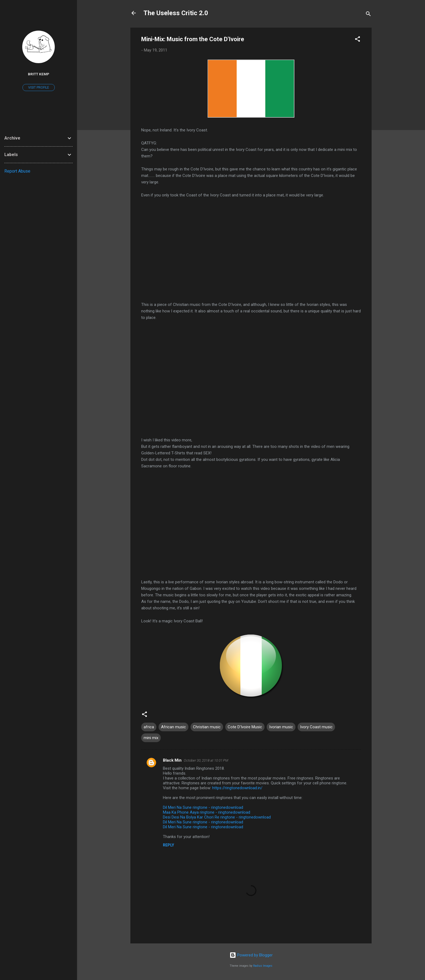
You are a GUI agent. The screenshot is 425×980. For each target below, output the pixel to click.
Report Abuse (17, 171)
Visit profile (39, 88)
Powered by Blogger (251, 955)
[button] (358, 40)
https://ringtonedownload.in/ (237, 788)
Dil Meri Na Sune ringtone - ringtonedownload (203, 807)
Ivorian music (281, 727)
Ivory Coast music (316, 727)
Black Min (172, 760)
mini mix (151, 738)
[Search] (368, 15)
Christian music (207, 727)
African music (173, 727)
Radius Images (263, 966)
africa (149, 727)
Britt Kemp (39, 74)
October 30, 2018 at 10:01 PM (206, 760)
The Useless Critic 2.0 (176, 13)
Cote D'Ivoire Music (245, 727)
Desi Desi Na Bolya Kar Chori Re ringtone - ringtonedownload (217, 817)
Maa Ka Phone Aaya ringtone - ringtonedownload (207, 812)
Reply (168, 845)
